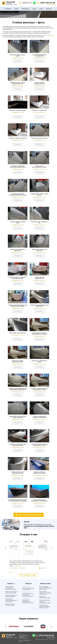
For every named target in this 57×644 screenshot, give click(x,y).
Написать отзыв (30, 575)
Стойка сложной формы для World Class (39, 306)
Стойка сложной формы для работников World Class (18, 389)
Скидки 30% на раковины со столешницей (28, 589)
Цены (41, 9)
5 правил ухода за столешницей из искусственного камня (11, 588)
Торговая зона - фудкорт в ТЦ (39, 222)
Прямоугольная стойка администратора (18, 83)
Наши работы (25, 9)
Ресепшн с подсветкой (39, 110)
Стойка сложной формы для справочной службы (18, 306)
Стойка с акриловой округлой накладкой (39, 417)
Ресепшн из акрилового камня (39, 361)
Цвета (34, 9)
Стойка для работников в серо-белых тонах (39, 445)
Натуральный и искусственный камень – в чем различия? (11, 600)
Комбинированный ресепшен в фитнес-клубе (18, 194)
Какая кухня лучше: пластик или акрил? (10, 605)
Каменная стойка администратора (18, 361)
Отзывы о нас (29, 534)
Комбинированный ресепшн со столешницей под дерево (18, 500)
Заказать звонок (51, 4)
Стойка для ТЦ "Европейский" (39, 278)
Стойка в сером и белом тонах (18, 222)
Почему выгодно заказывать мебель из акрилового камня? (45, 606)
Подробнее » (18, 566)
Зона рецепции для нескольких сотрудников (39, 500)
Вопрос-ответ (46, 584)
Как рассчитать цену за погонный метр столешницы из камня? (28, 595)
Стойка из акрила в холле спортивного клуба (39, 389)
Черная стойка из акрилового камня (39, 473)
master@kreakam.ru (49, 35)
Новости (28, 584)
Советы (10, 584)
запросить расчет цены (27, 515)
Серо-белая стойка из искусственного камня (39, 333)
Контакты (49, 9)
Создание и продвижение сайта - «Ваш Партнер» (45, 639)
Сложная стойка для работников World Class (18, 167)
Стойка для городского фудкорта (18, 250)
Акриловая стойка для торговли (39, 250)
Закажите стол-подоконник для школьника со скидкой (28, 601)
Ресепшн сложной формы (18, 110)
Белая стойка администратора (39, 83)
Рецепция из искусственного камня (39, 167)
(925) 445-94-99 (48, 3)
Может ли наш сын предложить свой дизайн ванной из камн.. (45, 588)
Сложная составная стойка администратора (18, 445)
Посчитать (18, 61)
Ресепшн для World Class (39, 138)
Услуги (16, 9)
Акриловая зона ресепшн (18, 333)
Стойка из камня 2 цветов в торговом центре (18, 278)
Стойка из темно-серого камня (18, 55)
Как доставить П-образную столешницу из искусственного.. (45, 593)
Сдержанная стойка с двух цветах (39, 194)
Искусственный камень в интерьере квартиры (11, 596)
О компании (8, 9)
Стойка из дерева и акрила (18, 138)
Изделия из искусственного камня (12, 3)
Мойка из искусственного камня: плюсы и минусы (11, 592)
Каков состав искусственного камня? (45, 597)
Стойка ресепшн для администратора (18, 473)
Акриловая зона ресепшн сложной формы (18, 417)
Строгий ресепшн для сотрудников (39, 55)
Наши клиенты (28, 619)
